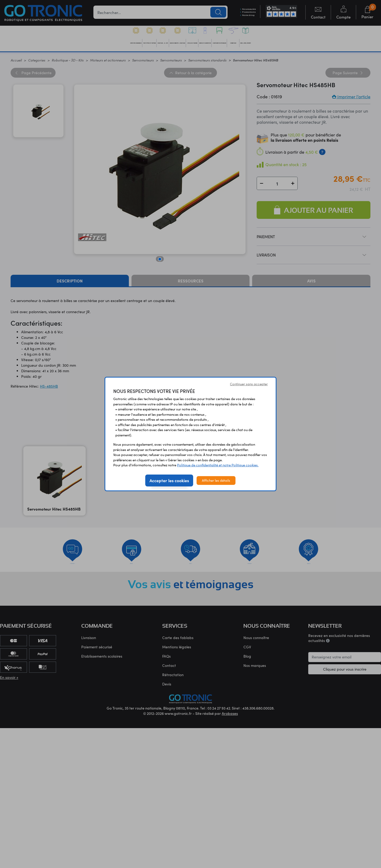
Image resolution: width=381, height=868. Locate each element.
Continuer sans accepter (249, 384)
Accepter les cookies (169, 480)
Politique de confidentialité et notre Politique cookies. (218, 465)
